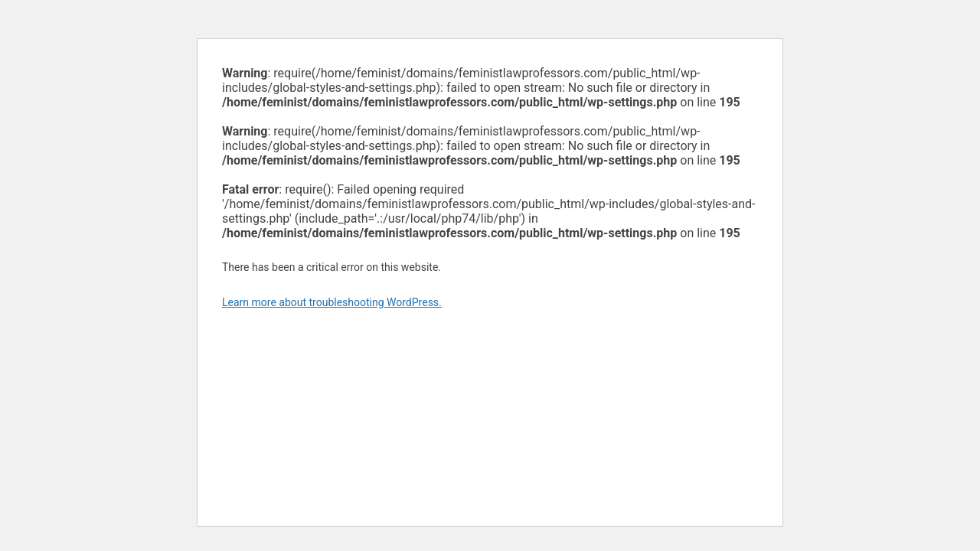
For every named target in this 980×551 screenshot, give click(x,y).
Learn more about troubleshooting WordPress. (332, 302)
